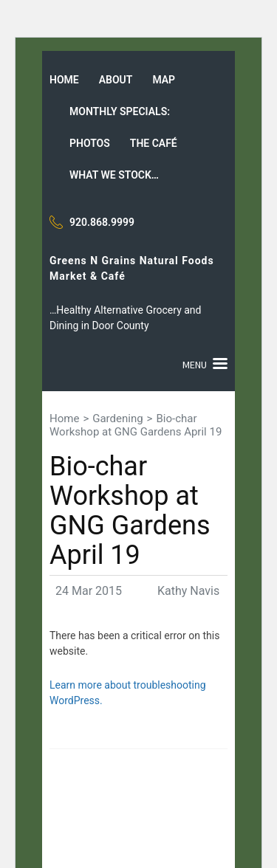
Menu (195, 365)
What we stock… (114, 175)
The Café (154, 143)
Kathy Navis (188, 591)
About (116, 80)
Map (164, 80)
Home (64, 80)
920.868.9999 (102, 222)
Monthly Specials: (120, 111)
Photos (90, 143)
